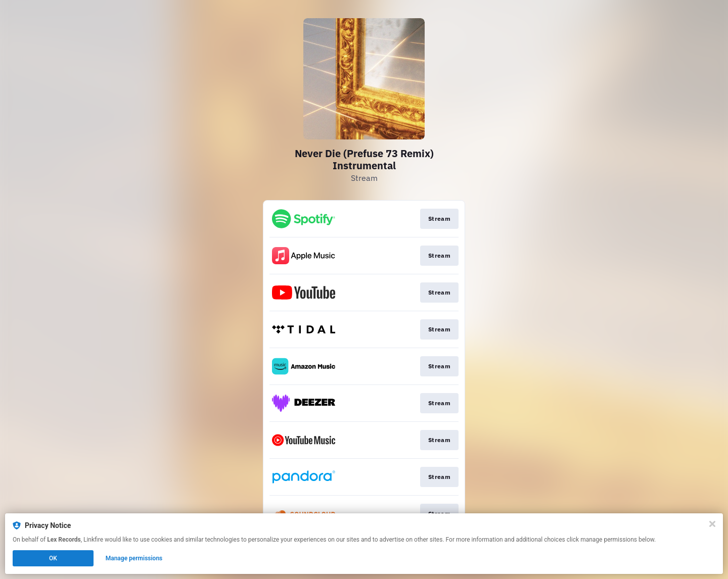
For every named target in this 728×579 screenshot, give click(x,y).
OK (53, 558)
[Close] (712, 524)
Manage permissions (134, 558)
